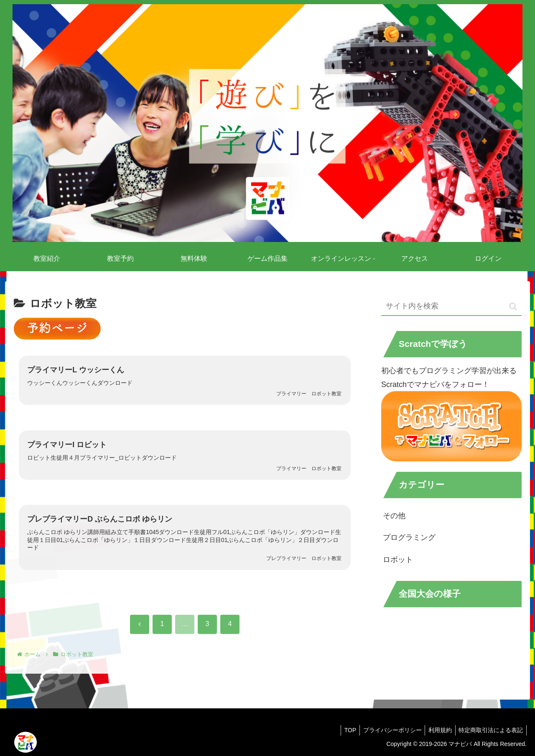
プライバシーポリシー (387, 730)
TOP (343, 730)
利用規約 (437, 730)
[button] (513, 307)
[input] (451, 307)
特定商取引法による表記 (490, 730)
